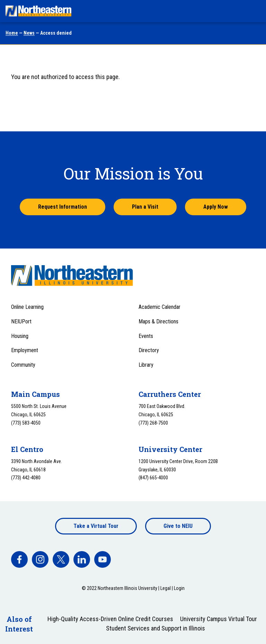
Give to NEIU (178, 526)
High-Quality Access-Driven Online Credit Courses (110, 619)
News (29, 33)
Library (146, 365)
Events (146, 336)
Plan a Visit (145, 207)
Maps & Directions (158, 321)
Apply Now (216, 207)
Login (179, 588)
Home (12, 33)
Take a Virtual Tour (96, 526)
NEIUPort (21, 321)
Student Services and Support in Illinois (156, 628)
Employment (25, 350)
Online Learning (27, 307)
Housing (20, 336)
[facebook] (19, 559)
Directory (149, 350)
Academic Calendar (159, 307)
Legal (166, 588)
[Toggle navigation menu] (254, 11)
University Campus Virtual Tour (219, 619)
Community (23, 365)
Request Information (63, 207)
